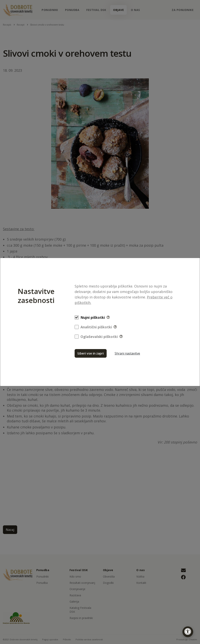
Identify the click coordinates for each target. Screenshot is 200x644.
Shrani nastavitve (127, 353)
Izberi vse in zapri (91, 353)
